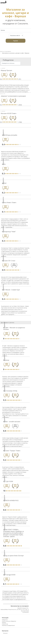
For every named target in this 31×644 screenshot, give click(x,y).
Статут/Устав (5, 624)
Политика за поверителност (8, 625)
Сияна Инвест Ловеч (9, 202)
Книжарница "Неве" (9, 232)
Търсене (16, 41)
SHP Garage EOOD (9, 575)
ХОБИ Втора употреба (10, 135)
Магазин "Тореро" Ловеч (12, 451)
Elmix (4, 164)
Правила (4, 623)
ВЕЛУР (4, 183)
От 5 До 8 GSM (8, 481)
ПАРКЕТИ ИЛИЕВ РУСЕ (11, 500)
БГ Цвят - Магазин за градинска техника (14, 328)
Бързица (6, 360)
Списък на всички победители (9, 621)
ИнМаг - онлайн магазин (12, 422)
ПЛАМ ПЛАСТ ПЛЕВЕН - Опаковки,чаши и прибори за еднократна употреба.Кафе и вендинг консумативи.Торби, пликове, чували (13, 533)
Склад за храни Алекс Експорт (13, 556)
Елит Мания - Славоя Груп (11, 290)
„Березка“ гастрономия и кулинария (13, 96)
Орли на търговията (5, 51)
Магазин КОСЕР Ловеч (9, 113)
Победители (5, 620)
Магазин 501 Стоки (9, 261)
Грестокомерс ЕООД (10, 391)
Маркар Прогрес (7, 70)
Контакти (5, 633)
